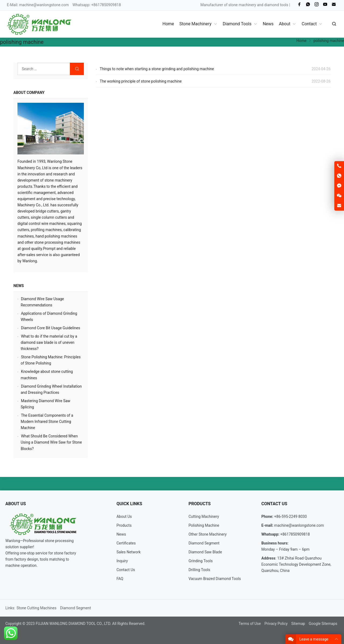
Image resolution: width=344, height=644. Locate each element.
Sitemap (298, 624)
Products (124, 525)
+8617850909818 (295, 534)
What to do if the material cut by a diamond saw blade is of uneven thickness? (49, 342)
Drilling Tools (199, 570)
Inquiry (122, 561)
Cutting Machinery (204, 516)
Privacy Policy (276, 624)
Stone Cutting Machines (36, 608)
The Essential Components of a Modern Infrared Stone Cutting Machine (47, 422)
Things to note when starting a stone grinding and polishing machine (157, 69)
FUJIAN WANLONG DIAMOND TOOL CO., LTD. (74, 624)
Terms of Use (250, 624)
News (19, 286)
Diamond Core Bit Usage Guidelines (51, 328)
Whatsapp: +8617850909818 (97, 5)
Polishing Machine (204, 525)
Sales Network (128, 552)
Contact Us (126, 570)
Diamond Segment (204, 543)
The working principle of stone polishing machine (141, 81)
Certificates (126, 543)
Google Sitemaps (323, 624)
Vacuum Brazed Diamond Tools (215, 579)
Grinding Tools (200, 561)
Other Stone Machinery (207, 534)
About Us (124, 516)
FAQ (120, 579)
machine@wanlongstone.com (44, 5)
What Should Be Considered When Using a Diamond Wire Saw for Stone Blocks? (51, 442)
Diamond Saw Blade (205, 552)
